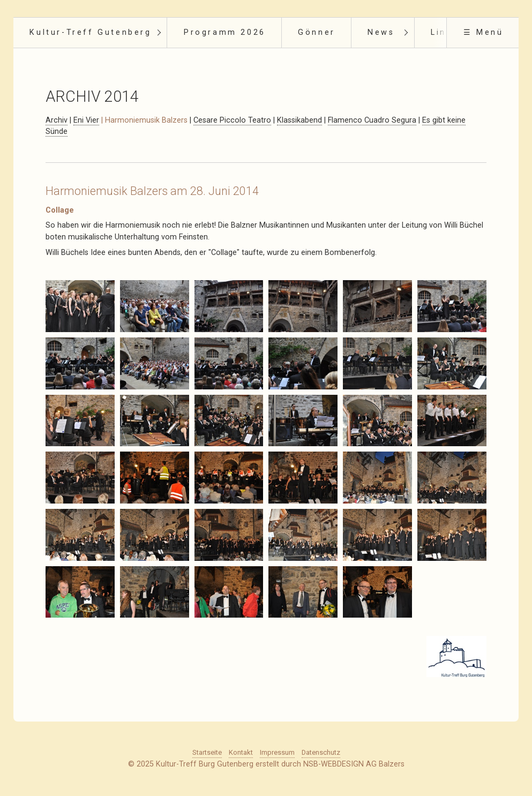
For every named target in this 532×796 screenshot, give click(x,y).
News (381, 32)
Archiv (57, 120)
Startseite (207, 752)
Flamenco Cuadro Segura (372, 120)
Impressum (277, 752)
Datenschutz (321, 752)
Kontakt (241, 752)
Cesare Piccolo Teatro (232, 120)
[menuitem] (90, 33)
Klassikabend (299, 120)
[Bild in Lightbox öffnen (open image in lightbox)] (80, 306)
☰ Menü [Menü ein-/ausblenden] (484, 32)
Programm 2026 (225, 32)
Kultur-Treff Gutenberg (90, 32)
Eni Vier (86, 120)
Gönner (317, 32)
